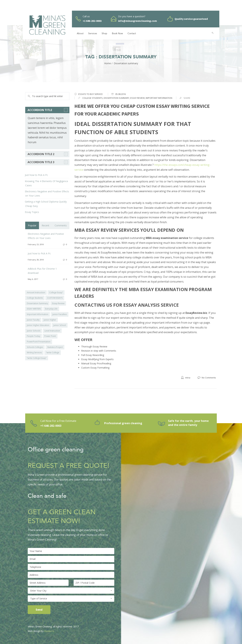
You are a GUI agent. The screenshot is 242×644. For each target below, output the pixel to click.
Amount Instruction (36, 292)
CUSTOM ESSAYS (55, 298)
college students (93, 98)
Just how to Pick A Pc (36, 175)
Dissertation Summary (37, 303)
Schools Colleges (35, 347)
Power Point (50, 336)
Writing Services (34, 353)
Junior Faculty (33, 320)
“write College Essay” (37, 358)
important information (159, 98)
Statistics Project (55, 347)
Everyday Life (51, 309)
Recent (45, 225)
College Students (35, 298)
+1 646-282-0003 (51, 426)
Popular (32, 225)
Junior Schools (34, 331)
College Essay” (56, 292)
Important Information (38, 314)
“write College (53, 353)
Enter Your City (71, 591)
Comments (61, 225)
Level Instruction (52, 331)
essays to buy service (90, 94)
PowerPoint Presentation (39, 342)
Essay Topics (32, 212)
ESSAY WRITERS (34, 309)
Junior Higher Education (38, 325)
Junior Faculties (60, 314)
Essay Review (137, 98)
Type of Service (71, 599)
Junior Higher (50, 320)
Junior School (60, 325)
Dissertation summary (116, 98)
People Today (34, 336)
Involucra (49, 631)
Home (108, 63)
